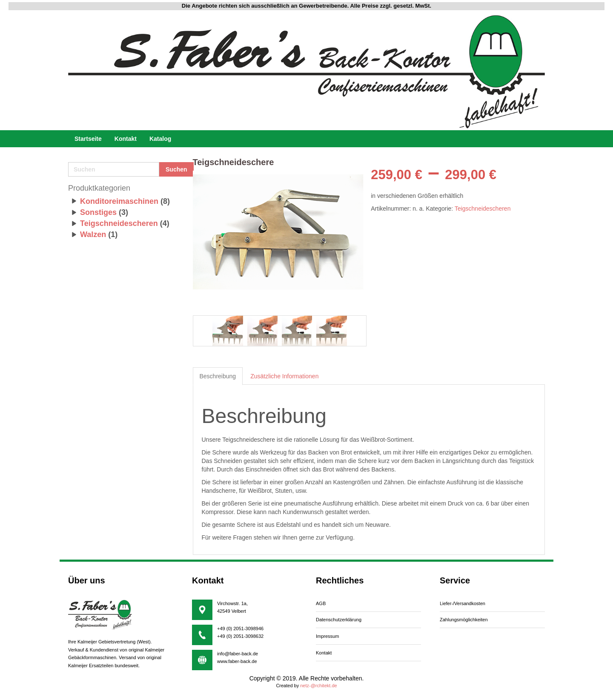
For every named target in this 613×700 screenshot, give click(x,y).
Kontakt (324, 653)
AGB (321, 603)
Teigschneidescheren (119, 223)
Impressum (327, 636)
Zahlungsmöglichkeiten (464, 620)
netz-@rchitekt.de (318, 686)
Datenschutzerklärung (339, 620)
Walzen (93, 234)
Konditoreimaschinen (119, 201)
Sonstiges (98, 212)
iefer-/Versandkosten (463, 603)
